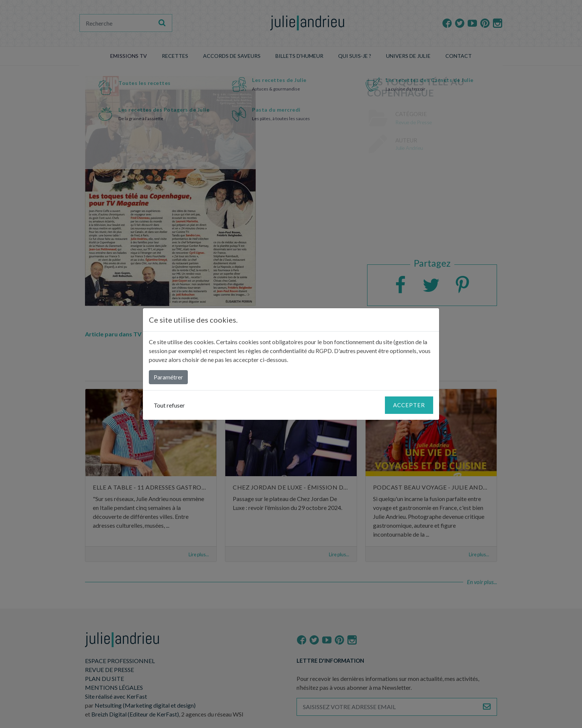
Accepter (409, 405)
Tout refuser (169, 405)
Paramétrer (168, 377)
